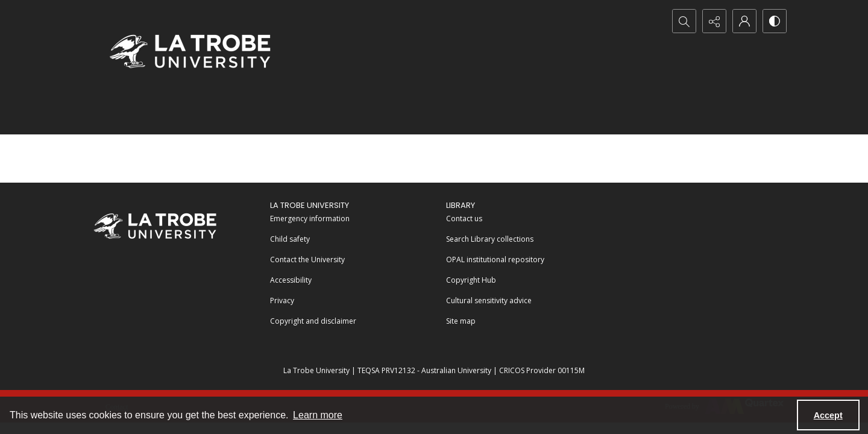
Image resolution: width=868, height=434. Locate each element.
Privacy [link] (282, 300)
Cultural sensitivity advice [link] (489, 300)
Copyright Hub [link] (471, 280)
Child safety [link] (290, 239)
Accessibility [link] (291, 280)
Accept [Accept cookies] (828, 415)
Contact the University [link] (307, 259)
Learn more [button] (318, 415)
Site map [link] (461, 321)
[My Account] (744, 21)
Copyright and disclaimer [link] (313, 321)
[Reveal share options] (714, 21)
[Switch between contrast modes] (775, 21)
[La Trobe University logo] (190, 51)
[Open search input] (684, 21)
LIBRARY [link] (461, 205)
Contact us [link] (464, 219)
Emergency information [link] (310, 219)
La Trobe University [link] (310, 205)
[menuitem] (352, 218)
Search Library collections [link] (490, 239)
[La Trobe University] (155, 226)
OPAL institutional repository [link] (495, 259)
